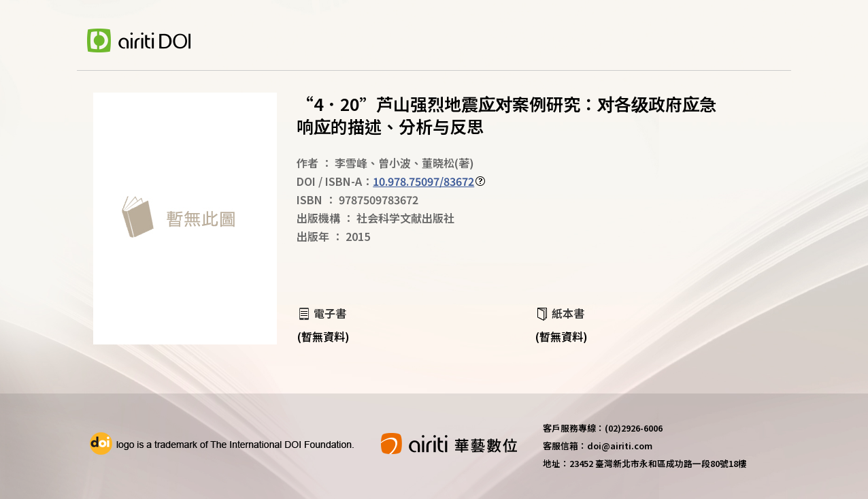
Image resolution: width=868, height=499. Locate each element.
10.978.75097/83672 (423, 181)
